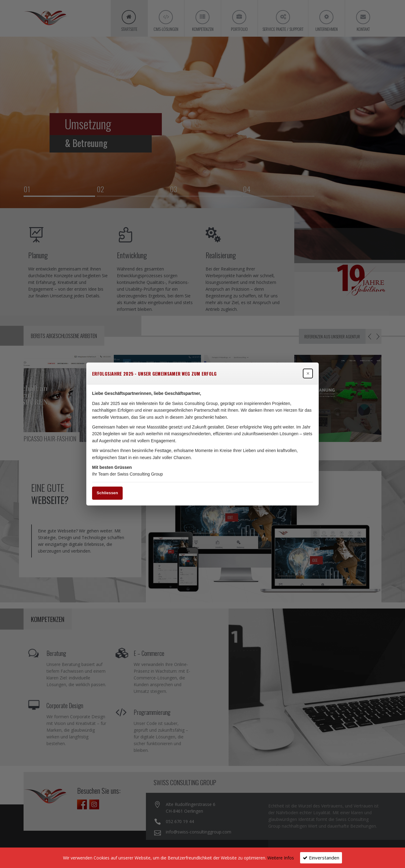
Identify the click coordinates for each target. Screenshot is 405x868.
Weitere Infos (281, 858)
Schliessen (107, 493)
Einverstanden (324, 858)
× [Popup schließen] (308, 373)
